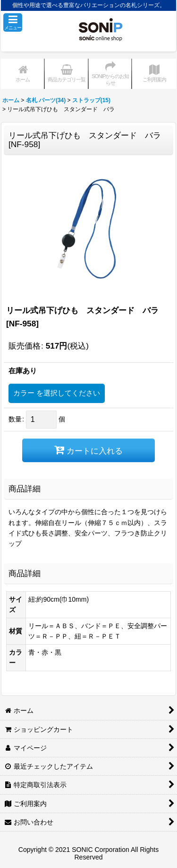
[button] (13, 22)
